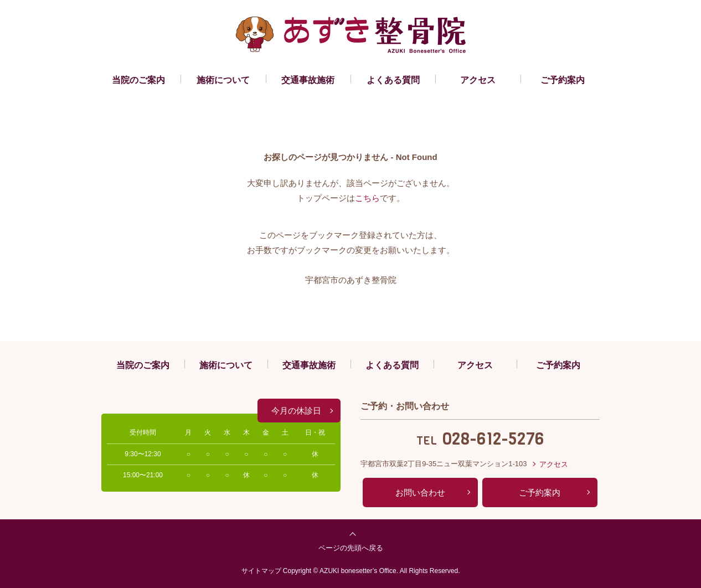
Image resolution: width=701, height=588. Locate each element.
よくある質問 (393, 80)
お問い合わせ (420, 492)
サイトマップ (261, 571)
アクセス (478, 80)
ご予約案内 (563, 80)
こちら (367, 198)
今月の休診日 (296, 411)
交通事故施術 (308, 80)
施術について (223, 80)
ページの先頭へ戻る (351, 548)
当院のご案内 (138, 80)
